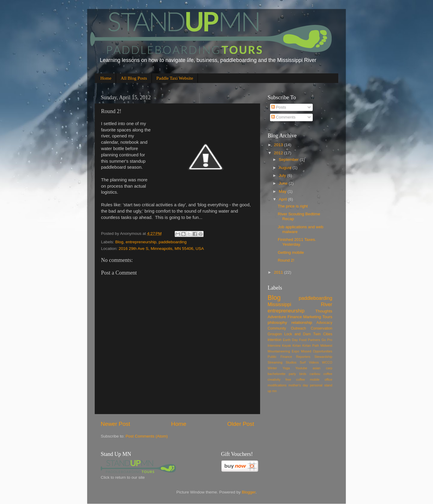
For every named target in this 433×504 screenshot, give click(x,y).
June (284, 183)
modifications (277, 385)
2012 (279, 153)
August (286, 168)
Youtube (301, 368)
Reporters (303, 357)
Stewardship (323, 357)
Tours (327, 317)
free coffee (295, 380)
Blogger (249, 492)
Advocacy (324, 323)
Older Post (241, 424)
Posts (279, 107)
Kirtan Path (311, 346)
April (283, 199)
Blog (119, 242)
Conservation (321, 328)
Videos (314, 362)
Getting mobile (291, 252)
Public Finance (280, 357)
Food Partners (310, 340)
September (289, 160)
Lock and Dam (297, 334)
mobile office (321, 380)
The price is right (293, 206)
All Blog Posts (134, 78)
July (283, 175)
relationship (302, 323)
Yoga (286, 368)
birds (303, 374)
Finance (295, 317)
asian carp (322, 368)
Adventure (277, 317)
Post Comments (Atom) (147, 436)
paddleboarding (172, 242)
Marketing (312, 317)
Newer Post (115, 424)
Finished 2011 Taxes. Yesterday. (297, 242)
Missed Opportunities (317, 351)
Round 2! (286, 260)
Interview (274, 346)
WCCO (327, 362)
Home (106, 78)
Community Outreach (287, 328)
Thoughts (324, 311)
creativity (274, 380)
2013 (279, 145)
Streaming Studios (282, 362)
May (283, 191)
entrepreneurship (141, 242)
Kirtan (297, 346)
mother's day (298, 385)
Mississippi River (300, 304)
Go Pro (327, 340)
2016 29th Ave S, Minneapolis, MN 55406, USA (161, 249)
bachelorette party (282, 374)
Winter (272, 368)
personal (316, 385)
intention (275, 340)
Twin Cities (323, 334)
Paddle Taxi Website (175, 78)
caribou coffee (321, 374)
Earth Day (290, 340)
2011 (279, 272)
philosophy (277, 323)
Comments (283, 117)
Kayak (287, 346)
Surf (303, 362)
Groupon (275, 334)
